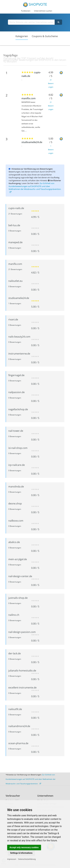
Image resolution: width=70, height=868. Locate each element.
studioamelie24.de (32, 142)
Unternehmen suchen (43, 11)
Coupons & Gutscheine (45, 36)
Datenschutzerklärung (27, 859)
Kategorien (22, 36)
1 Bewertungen (51, 150)
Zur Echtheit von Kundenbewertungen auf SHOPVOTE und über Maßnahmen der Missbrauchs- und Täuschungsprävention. (35, 188)
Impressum (12, 859)
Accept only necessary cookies (24, 847)
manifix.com (29, 98)
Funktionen (26, 11)
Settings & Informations (21, 853)
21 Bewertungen (51, 83)
